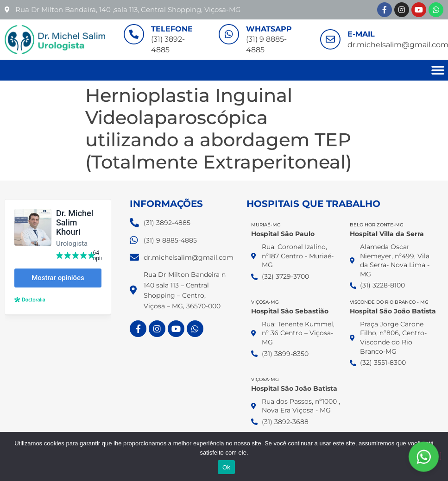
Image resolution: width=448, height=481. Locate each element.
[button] (438, 70)
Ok (226, 467)
